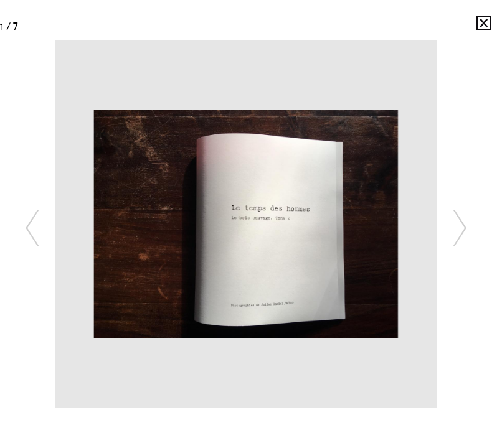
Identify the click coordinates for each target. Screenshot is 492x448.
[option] (246, 224)
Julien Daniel (467, 26)
